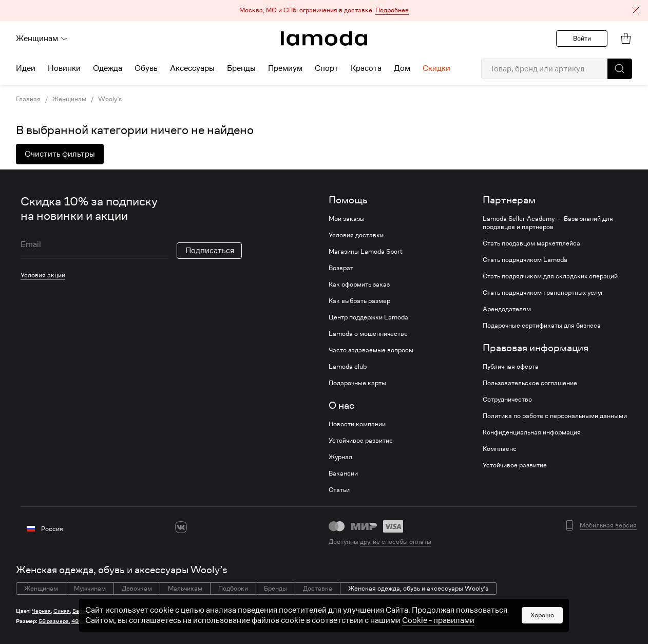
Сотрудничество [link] (507, 400)
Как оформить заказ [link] (359, 285)
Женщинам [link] (69, 99)
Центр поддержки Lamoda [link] (368, 317)
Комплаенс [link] (500, 449)
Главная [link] (28, 99)
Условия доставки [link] (356, 235)
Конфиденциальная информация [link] (532, 432)
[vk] (181, 527)
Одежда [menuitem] (108, 68)
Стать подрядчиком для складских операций (550, 276)
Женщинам (42, 39)
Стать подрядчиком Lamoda (525, 260)
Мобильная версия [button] (608, 525)
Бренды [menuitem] (241, 68)
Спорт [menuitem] (327, 68)
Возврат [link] (341, 268)
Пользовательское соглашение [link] (530, 383)
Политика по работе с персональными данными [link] (555, 416)
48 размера (87, 621)
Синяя (62, 611)
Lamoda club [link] (348, 367)
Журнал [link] (340, 457)
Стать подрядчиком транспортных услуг (543, 293)
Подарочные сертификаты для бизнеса (542, 326)
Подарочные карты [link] (357, 383)
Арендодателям (507, 309)
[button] (324, 11)
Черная (41, 611)
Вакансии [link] (343, 473)
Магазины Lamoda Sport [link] (366, 252)
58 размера (54, 621)
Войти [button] (582, 38)
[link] (324, 39)
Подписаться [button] (210, 251)
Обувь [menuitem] (146, 68)
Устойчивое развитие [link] (361, 441)
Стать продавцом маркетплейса (531, 243)
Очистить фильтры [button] (60, 154)
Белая (80, 611)
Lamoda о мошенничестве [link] (368, 334)
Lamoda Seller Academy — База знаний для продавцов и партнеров (548, 223)
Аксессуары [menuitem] (192, 68)
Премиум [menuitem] (285, 68)
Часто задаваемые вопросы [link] (371, 350)
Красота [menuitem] (366, 68)
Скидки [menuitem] (436, 68)
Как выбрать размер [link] (359, 301)
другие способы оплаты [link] (396, 542)
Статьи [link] (339, 490)
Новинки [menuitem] (64, 68)
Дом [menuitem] (402, 68)
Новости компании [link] (357, 424)
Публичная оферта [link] (511, 367)
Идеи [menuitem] (26, 68)
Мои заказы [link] (347, 219)
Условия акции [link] (43, 275)
